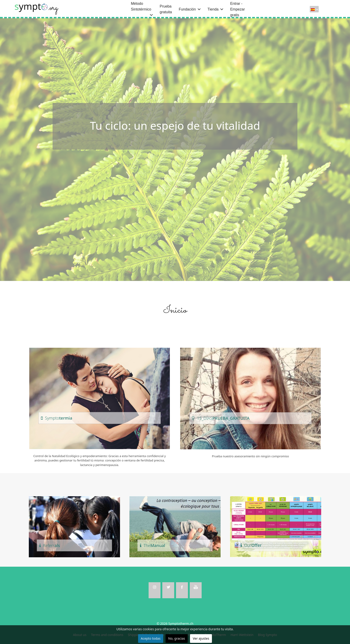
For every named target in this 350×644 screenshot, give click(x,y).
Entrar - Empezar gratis (238, 9)
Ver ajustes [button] (201, 638)
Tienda (213, 9)
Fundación (187, 9)
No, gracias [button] (177, 638)
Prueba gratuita (166, 9)
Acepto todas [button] (151, 638)
